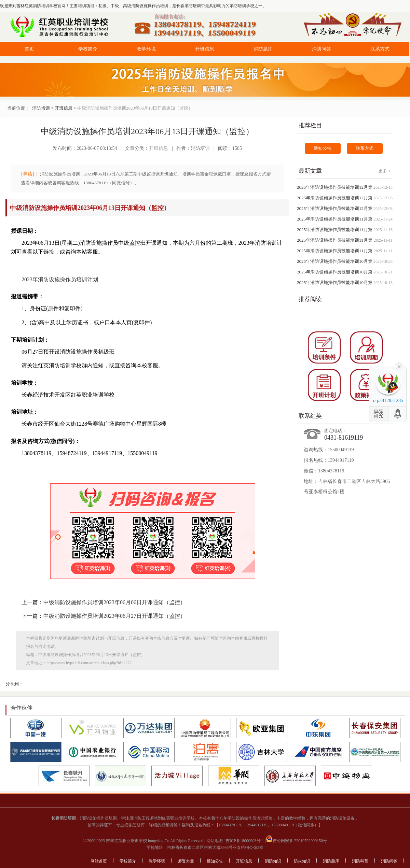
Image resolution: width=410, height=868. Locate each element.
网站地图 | (215, 841)
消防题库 (263, 49)
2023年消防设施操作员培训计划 (60, 279)
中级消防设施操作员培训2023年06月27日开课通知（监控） (114, 616)
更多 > (385, 171)
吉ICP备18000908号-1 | (245, 841)
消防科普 (360, 861)
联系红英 (310, 416)
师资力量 (186, 861)
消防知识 (273, 861)
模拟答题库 (135, 825)
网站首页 (99, 861)
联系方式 (380, 49)
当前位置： (18, 108)
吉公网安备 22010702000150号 (296, 841)
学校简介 (88, 49)
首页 (29, 49)
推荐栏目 (310, 125)
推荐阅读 (310, 299)
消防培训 (41, 108)
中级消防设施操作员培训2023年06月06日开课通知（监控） (114, 602)
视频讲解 (169, 825)
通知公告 (323, 148)
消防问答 (322, 49)
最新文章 (310, 171)
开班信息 (205, 49)
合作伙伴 (22, 708)
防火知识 (302, 861)
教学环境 (146, 49)
